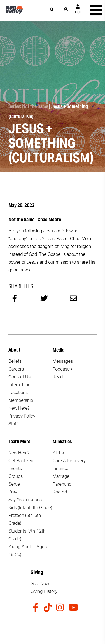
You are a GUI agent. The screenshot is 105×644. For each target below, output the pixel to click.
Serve (14, 484)
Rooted (60, 492)
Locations (18, 393)
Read (58, 377)
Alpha (58, 453)
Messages (63, 361)
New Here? (19, 408)
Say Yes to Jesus (25, 500)
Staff (13, 424)
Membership (21, 400)
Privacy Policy (22, 416)
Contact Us (19, 377)
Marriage (61, 476)
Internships (19, 385)
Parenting (62, 484)
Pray (13, 492)
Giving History (44, 591)
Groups (16, 476)
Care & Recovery (69, 461)
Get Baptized (21, 461)
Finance (60, 469)
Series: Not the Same (28, 106)
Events (15, 469)
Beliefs (15, 361)
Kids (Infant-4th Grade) (30, 508)
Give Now (40, 584)
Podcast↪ (62, 369)
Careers (16, 369)
